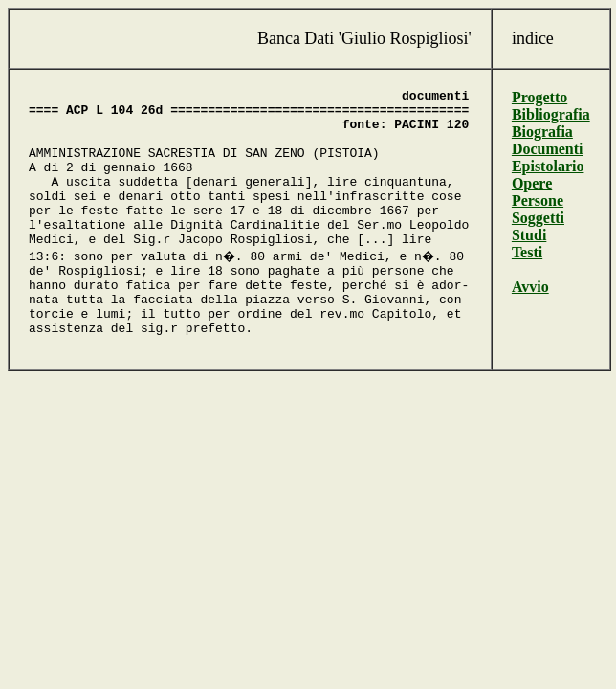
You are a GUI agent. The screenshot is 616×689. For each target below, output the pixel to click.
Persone (542, 200)
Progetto (544, 97)
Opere (537, 183)
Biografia (547, 132)
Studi (534, 235)
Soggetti (543, 218)
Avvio (535, 287)
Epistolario (553, 166)
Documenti (552, 149)
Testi (532, 252)
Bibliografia (556, 114)
